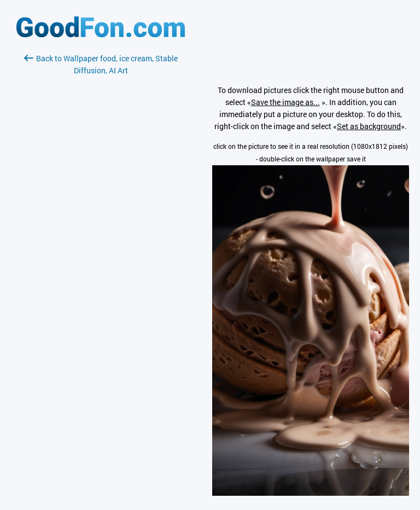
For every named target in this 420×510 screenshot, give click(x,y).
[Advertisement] (101, 206)
